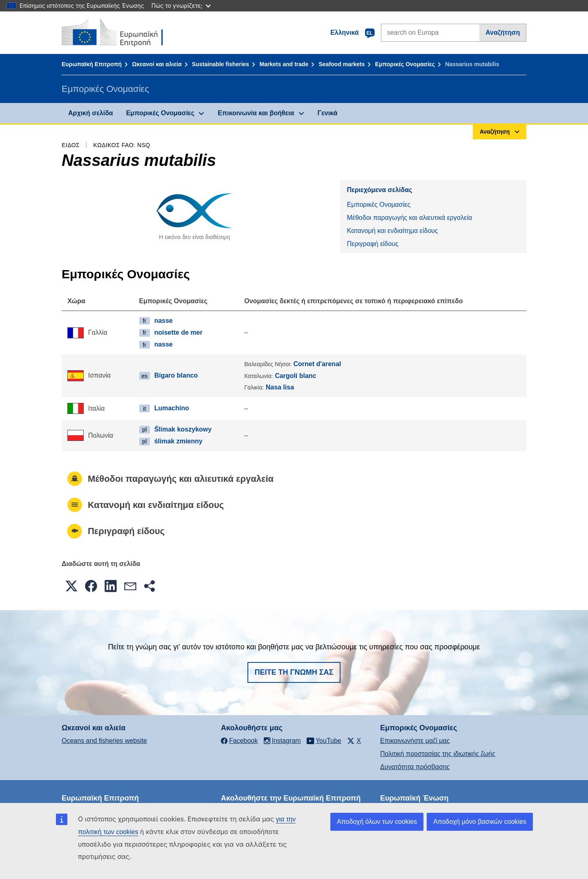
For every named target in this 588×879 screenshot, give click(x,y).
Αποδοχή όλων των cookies (377, 822)
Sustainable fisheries (220, 64)
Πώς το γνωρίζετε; (181, 6)
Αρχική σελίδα (91, 113)
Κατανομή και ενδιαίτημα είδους (392, 231)
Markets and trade (284, 64)
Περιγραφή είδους (372, 244)
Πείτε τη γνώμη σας (294, 672)
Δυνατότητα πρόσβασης (415, 767)
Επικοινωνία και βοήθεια (256, 113)
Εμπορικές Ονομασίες (405, 64)
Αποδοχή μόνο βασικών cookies (480, 822)
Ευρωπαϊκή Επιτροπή (92, 64)
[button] (71, 586)
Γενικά (328, 113)
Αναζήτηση (503, 32)
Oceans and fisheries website (104, 741)
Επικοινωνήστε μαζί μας (415, 741)
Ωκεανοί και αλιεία (157, 64)
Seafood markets (342, 64)
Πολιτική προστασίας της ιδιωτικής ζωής (438, 754)
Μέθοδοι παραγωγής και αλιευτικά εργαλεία (409, 218)
